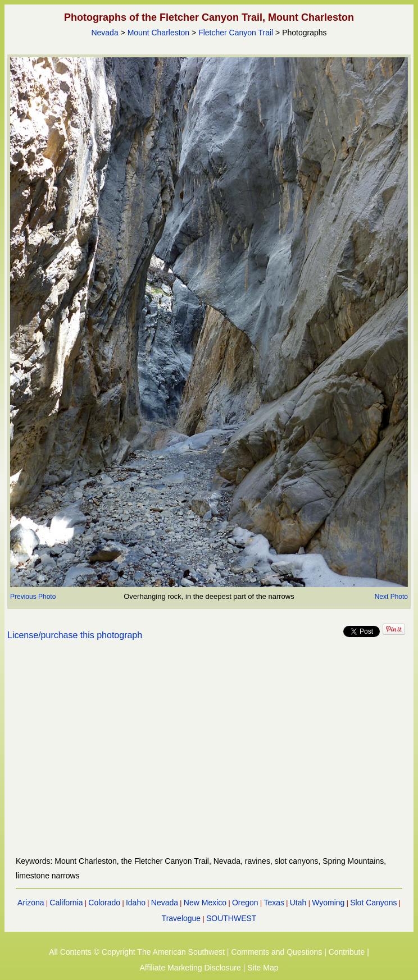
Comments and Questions (276, 952)
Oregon (245, 903)
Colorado (104, 903)
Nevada (104, 33)
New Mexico (205, 903)
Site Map (263, 968)
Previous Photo (33, 597)
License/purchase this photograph (75, 635)
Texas (274, 903)
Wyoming (328, 903)
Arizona (31, 903)
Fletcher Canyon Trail (236, 33)
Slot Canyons (373, 903)
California (66, 903)
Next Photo (391, 597)
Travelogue (181, 918)
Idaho (136, 903)
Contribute (347, 952)
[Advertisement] (209, 755)
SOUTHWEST (231, 918)
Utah (298, 903)
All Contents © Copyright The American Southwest (137, 952)
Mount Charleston (159, 33)
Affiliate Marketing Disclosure (190, 968)
